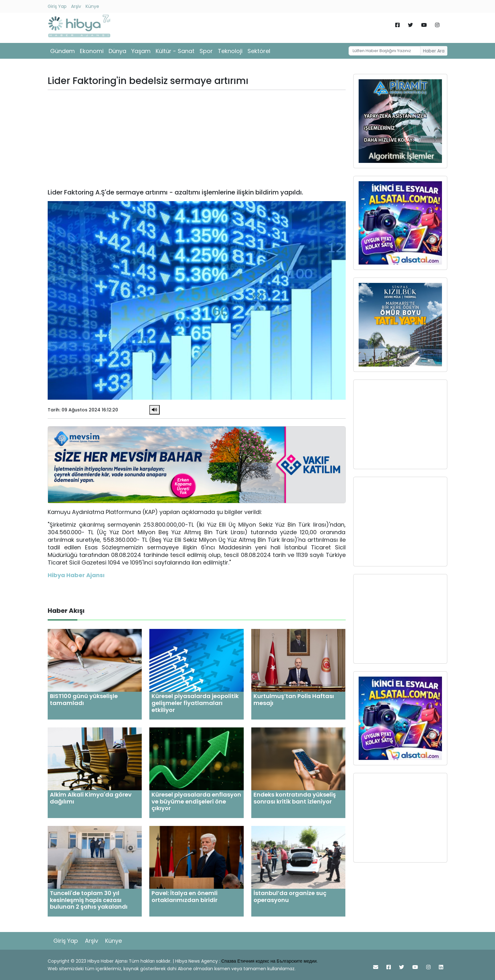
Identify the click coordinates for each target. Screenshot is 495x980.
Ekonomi (92, 51)
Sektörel (259, 51)
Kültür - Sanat (175, 51)
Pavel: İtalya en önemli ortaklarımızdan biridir (185, 896)
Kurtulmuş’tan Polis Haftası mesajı (294, 699)
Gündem (63, 51)
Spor (206, 51)
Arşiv (76, 6)
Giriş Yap (57, 6)
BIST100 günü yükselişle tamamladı (84, 699)
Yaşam (141, 51)
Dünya (117, 51)
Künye (92, 6)
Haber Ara (434, 51)
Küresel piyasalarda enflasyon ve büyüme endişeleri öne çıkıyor (196, 801)
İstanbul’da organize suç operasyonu (290, 896)
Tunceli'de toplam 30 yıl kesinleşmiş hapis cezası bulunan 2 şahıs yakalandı (89, 900)
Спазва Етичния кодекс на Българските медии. (269, 961)
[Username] (385, 51)
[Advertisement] (197, 139)
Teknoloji (230, 51)
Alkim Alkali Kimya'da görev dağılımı (91, 798)
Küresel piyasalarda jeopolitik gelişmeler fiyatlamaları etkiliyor (195, 703)
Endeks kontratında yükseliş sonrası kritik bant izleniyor (295, 798)
